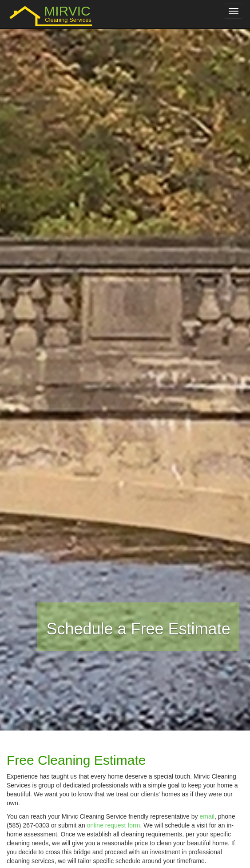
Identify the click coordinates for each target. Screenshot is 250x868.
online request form (114, 825)
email (207, 816)
